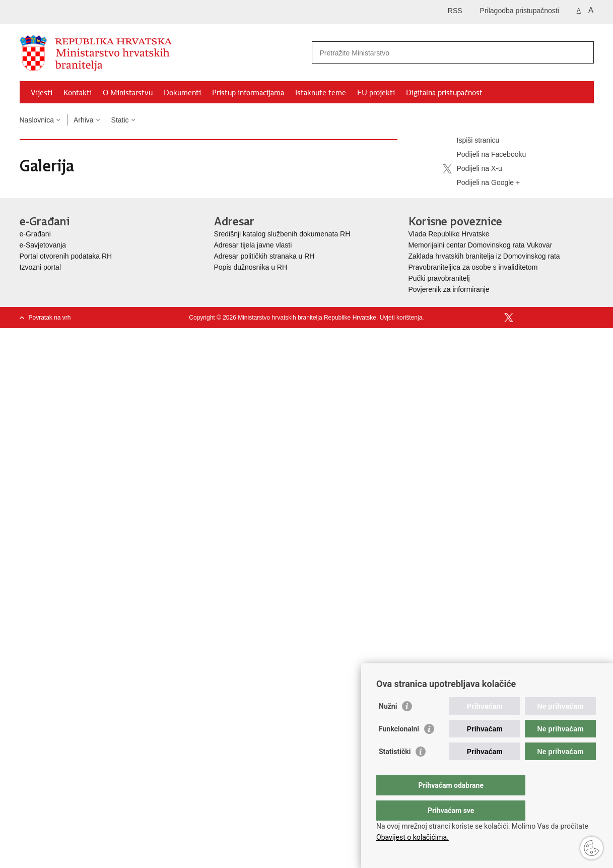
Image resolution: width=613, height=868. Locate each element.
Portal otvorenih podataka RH (66, 256)
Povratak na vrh (50, 318)
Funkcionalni (399, 749)
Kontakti (78, 93)
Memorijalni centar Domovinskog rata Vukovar (481, 245)
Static (120, 120)
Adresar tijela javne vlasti (253, 245)
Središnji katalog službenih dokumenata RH (282, 234)
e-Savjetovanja (43, 245)
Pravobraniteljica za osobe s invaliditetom (473, 267)
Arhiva (84, 120)
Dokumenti (182, 93)
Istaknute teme (321, 93)
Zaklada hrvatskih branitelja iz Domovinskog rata (484, 256)
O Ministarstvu (128, 93)
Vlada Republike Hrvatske (450, 234)
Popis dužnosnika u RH (251, 267)
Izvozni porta (40, 267)
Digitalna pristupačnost (444, 93)
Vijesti (42, 93)
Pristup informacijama (248, 93)
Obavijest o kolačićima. (413, 837)
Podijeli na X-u (472, 169)
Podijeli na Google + (482, 183)
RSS (455, 11)
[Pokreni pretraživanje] (582, 52)
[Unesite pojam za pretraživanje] (442, 53)
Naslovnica (37, 120)
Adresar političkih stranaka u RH (264, 256)
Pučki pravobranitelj (439, 278)
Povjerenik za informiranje (449, 289)
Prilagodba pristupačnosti (520, 11)
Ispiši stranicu (471, 141)
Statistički (395, 772)
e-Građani (35, 234)
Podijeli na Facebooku (485, 155)
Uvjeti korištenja (401, 318)
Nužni (388, 726)
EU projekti (376, 93)
